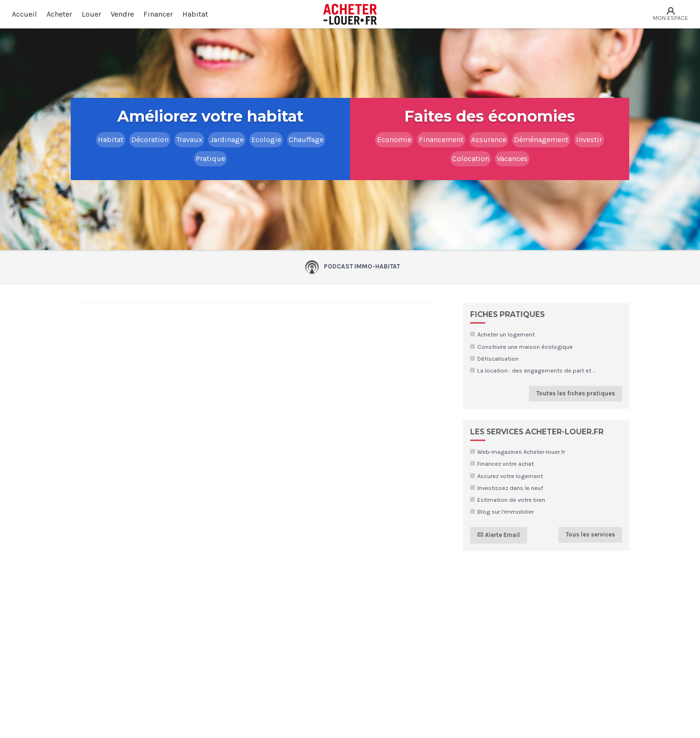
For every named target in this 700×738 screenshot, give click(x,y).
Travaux (189, 139)
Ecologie (266, 139)
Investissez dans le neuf (510, 488)
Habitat (195, 14)
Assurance (489, 139)
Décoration (150, 139)
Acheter (59, 14)
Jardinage (227, 139)
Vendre (122, 14)
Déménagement (541, 139)
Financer (158, 14)
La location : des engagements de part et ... (536, 370)
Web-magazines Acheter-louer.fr (521, 452)
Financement (441, 139)
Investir (589, 139)
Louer (91, 14)
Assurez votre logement (510, 476)
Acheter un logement (506, 334)
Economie (394, 139)
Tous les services (590, 534)
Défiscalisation (498, 359)
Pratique (210, 158)
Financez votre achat (506, 464)
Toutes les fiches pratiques (576, 393)
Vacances (512, 158)
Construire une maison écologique (525, 347)
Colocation (471, 158)
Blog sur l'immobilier (506, 512)
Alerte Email (499, 535)
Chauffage (306, 139)
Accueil (24, 14)
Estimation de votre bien (511, 500)
